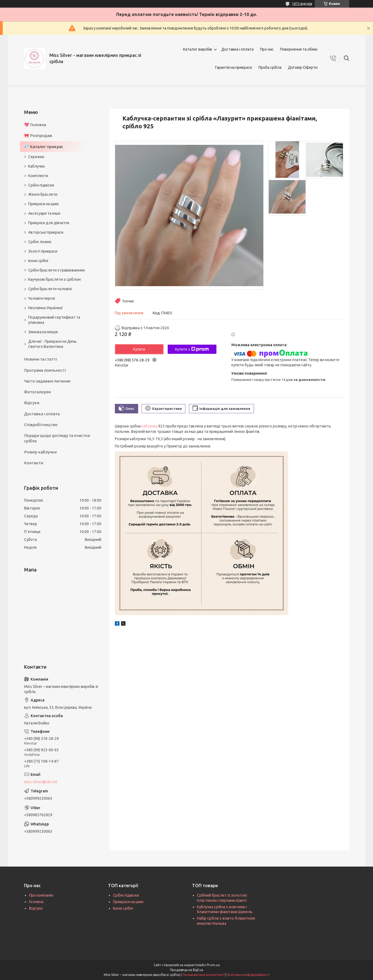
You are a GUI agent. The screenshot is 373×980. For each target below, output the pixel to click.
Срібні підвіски (41, 185)
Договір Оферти (303, 67)
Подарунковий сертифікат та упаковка (54, 320)
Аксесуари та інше (44, 213)
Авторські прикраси (46, 232)
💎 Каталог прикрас (44, 147)
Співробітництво (41, 425)
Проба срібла (270, 67)
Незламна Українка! (45, 308)
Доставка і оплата (237, 49)
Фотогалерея (37, 392)
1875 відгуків (302, 4)
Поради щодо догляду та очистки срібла (57, 438)
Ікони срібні (38, 261)
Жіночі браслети (43, 194)
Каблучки (36, 166)
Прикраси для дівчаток (49, 223)
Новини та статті (40, 359)
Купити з (192, 349)
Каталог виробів (198, 49)
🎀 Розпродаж (38, 135)
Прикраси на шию (43, 204)
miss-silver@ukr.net (41, 782)
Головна (36, 902)
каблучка (149, 426)
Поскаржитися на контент (203, 975)
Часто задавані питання (47, 381)
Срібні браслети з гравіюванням (56, 270)
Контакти (34, 463)
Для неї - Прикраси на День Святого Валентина (52, 344)
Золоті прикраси (43, 251)
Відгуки (32, 403)
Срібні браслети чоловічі (50, 289)
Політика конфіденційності (248, 975)
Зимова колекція (43, 332)
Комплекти (38, 176)
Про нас (267, 49)
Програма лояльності (45, 370)
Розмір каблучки (40, 452)
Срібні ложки (40, 242)
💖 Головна (35, 125)
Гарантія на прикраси (233, 67)
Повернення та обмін (299, 49)
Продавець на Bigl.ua (187, 970)
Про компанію (41, 895)
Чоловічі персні (42, 298)
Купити (139, 349)
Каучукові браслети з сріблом (54, 279)
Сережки (36, 157)
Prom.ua (213, 965)
